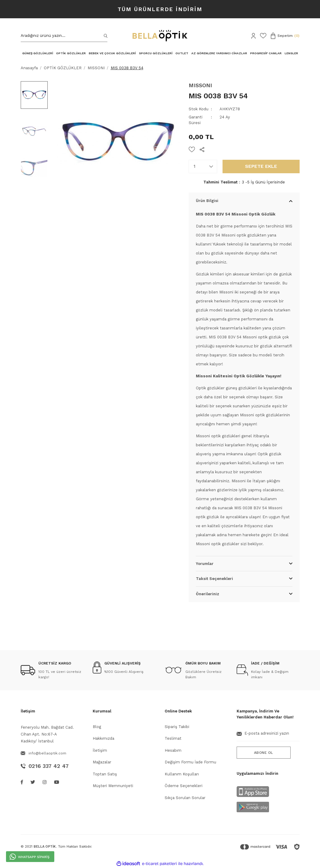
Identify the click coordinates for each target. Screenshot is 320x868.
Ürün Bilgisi (207, 201)
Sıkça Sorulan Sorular (185, 798)
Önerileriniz (208, 594)
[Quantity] (203, 166)
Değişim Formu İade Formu (190, 762)
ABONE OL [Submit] (264, 753)
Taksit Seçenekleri (214, 579)
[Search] (64, 36)
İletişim (100, 750)
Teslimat (173, 738)
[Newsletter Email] (268, 736)
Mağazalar (102, 762)
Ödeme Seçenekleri (184, 786)
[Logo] (160, 36)
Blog (97, 727)
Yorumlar (205, 564)
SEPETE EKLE (261, 166)
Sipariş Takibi (177, 727)
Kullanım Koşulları (182, 774)
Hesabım (173, 750)
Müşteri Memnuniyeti (113, 786)
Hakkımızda (103, 738)
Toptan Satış (105, 774)
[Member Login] (253, 36)
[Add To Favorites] (192, 149)
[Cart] (285, 36)
